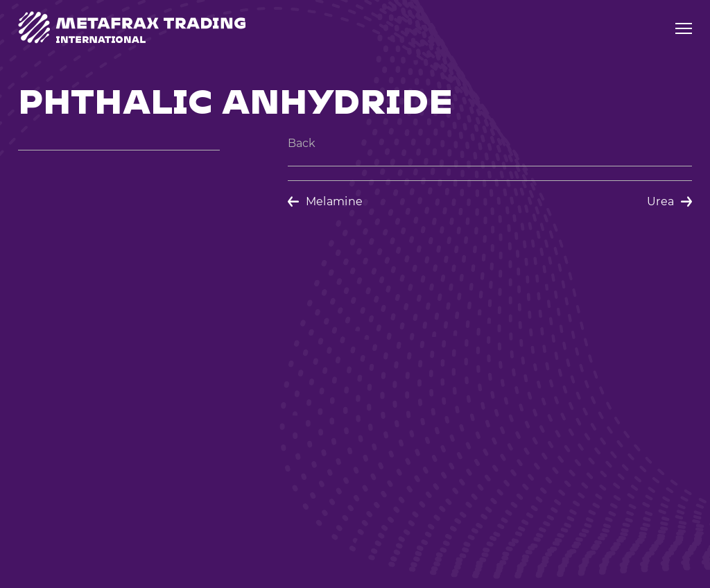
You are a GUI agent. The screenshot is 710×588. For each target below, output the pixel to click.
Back (302, 143)
